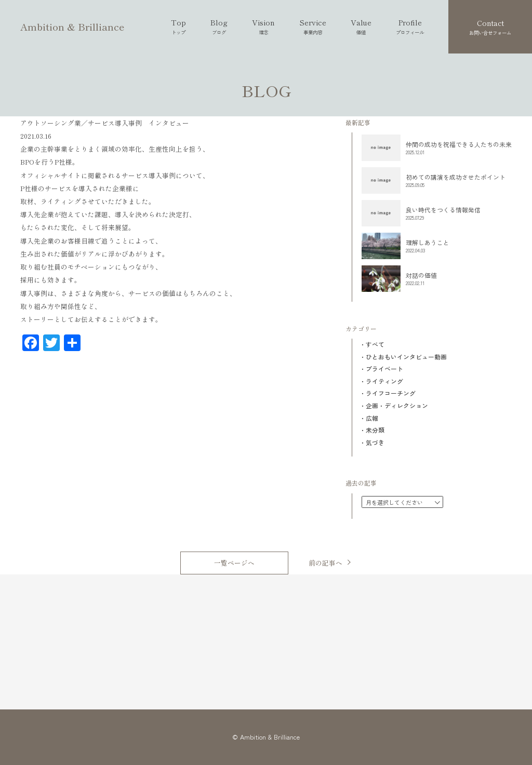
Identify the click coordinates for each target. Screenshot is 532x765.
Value (361, 26)
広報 (372, 418)
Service (313, 26)
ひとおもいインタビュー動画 (406, 357)
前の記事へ (325, 562)
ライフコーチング (391, 393)
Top (178, 26)
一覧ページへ (234, 563)
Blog (219, 26)
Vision (263, 26)
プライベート (384, 369)
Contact (490, 27)
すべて (375, 344)
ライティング (384, 381)
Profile (410, 26)
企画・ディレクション (397, 406)
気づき (375, 442)
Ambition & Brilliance (72, 26)
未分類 (375, 430)
